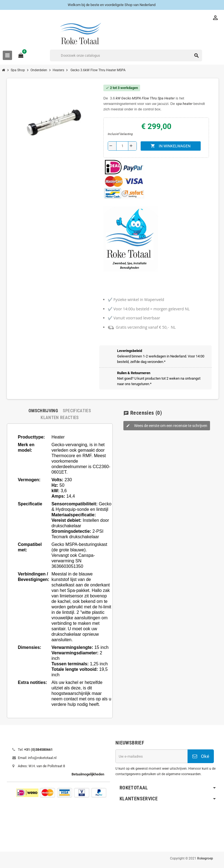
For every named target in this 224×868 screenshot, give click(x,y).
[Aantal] (122, 146)
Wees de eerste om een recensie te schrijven (167, 426)
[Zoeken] (126, 55)
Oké (201, 756)
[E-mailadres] (151, 756)
